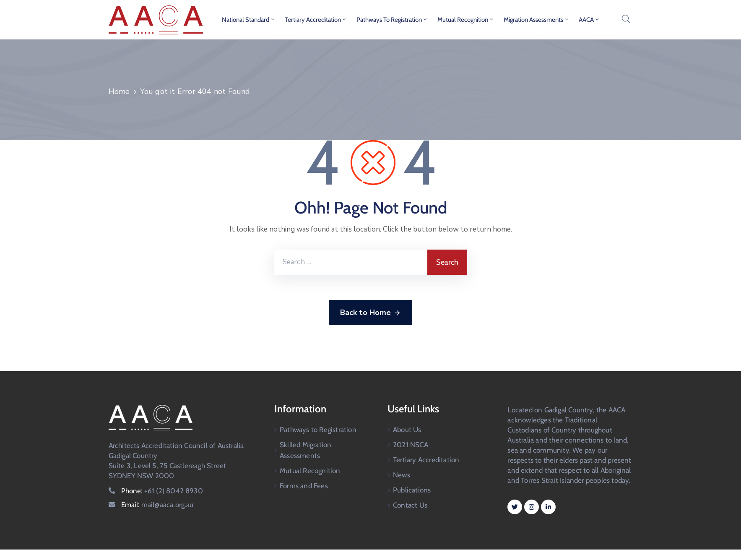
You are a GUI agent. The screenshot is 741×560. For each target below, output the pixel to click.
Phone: (162, 491)
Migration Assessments (537, 20)
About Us (407, 430)
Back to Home (370, 313)
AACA (589, 20)
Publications (412, 490)
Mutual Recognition (466, 20)
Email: (157, 505)
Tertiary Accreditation (316, 20)
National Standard (249, 20)
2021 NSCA (411, 445)
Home (119, 91)
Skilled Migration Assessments (305, 450)
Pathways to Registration (392, 20)
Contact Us (410, 505)
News (402, 475)
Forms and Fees (304, 486)
